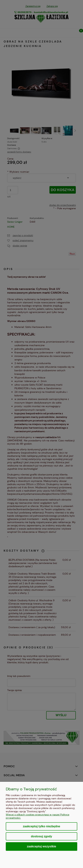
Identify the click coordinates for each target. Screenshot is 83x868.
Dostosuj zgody (41, 836)
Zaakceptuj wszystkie (41, 846)
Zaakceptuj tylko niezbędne (41, 826)
